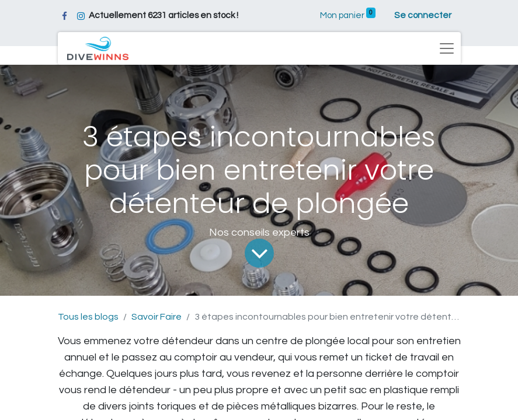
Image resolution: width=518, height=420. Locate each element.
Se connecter (423, 15)
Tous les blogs (88, 317)
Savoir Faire (157, 317)
